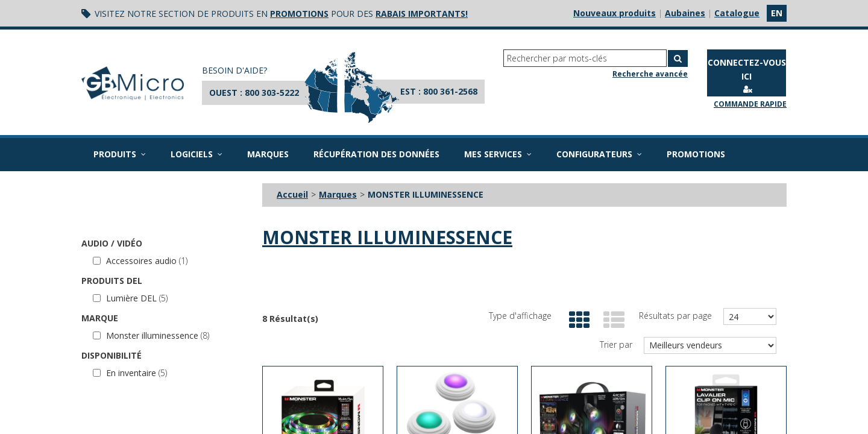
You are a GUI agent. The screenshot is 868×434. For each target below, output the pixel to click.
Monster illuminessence (151, 335)
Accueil (292, 194)
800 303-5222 (272, 93)
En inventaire (130, 373)
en (777, 13)
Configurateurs (599, 154)
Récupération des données (376, 154)
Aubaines (685, 13)
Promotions (696, 154)
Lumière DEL (130, 298)
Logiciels (197, 154)
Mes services (498, 154)
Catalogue (737, 13)
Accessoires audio (140, 261)
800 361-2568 (450, 91)
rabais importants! (422, 14)
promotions (299, 14)
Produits (120, 154)
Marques (268, 154)
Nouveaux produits (615, 13)
